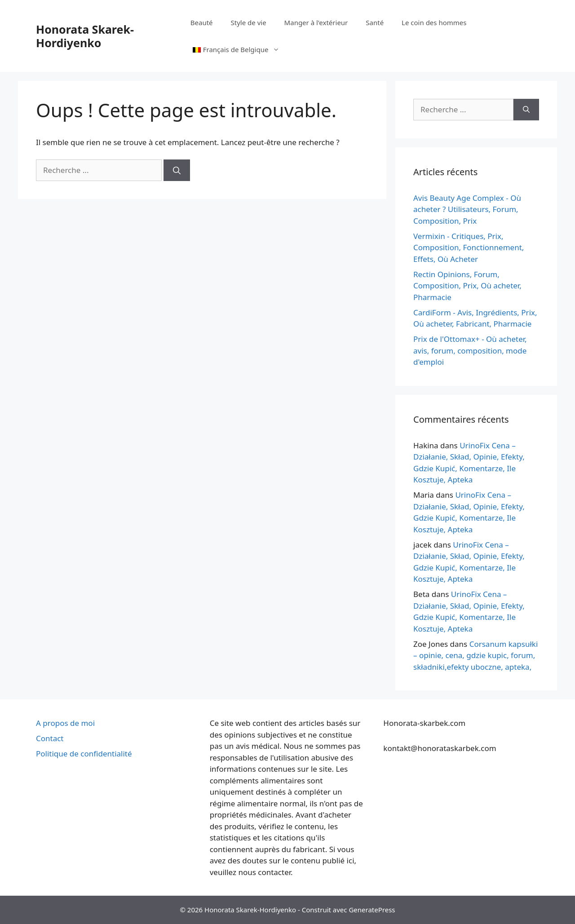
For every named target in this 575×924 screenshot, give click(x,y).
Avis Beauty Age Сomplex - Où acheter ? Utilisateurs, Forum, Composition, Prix (467, 209)
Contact (50, 738)
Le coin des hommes (434, 22)
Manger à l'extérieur (316, 22)
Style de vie (249, 22)
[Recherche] (177, 170)
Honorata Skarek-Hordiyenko (85, 36)
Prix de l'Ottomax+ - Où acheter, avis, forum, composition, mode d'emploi (470, 350)
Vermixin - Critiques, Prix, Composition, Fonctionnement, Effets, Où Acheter (469, 248)
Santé (375, 22)
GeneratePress (372, 910)
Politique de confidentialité (84, 754)
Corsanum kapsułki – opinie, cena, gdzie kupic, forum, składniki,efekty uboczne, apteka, (475, 655)
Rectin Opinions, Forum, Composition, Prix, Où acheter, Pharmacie (467, 286)
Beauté (202, 22)
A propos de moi (65, 723)
